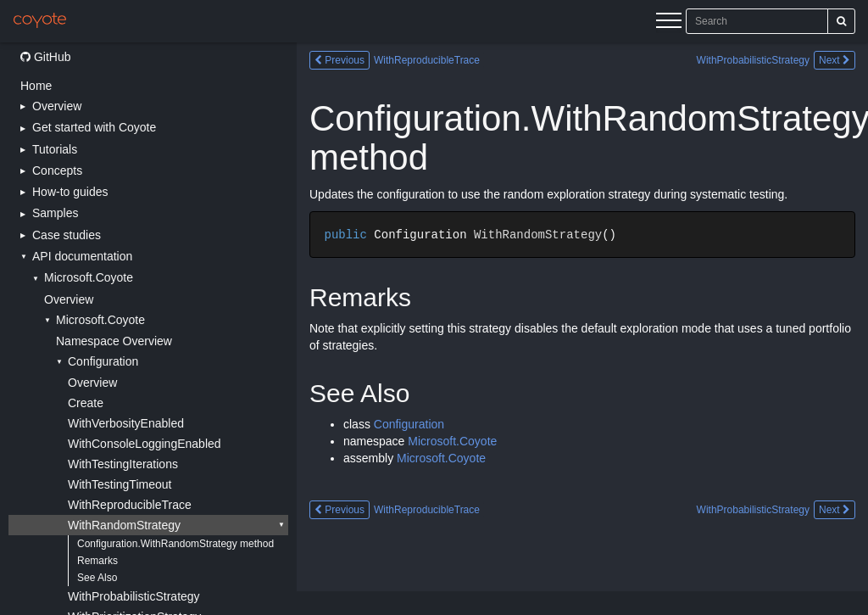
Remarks (97, 561)
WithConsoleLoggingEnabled (145, 444)
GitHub (45, 57)
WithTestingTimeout (120, 484)
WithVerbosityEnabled (126, 423)
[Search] (841, 21)
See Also (97, 578)
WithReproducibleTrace (130, 505)
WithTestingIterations (123, 464)
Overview (69, 299)
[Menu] (669, 23)
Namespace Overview (114, 341)
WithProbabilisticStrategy (134, 596)
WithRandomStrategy (124, 525)
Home (36, 86)
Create (86, 403)
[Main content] (582, 329)
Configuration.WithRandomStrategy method (175, 544)
